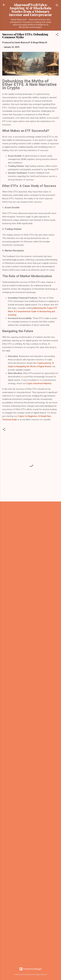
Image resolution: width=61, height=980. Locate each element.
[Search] (57, 6)
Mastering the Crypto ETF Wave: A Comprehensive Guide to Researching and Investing (33, 311)
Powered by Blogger (30, 969)
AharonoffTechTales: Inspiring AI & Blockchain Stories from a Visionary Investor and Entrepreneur (30, 10)
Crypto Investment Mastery (39, 383)
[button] (57, 35)
